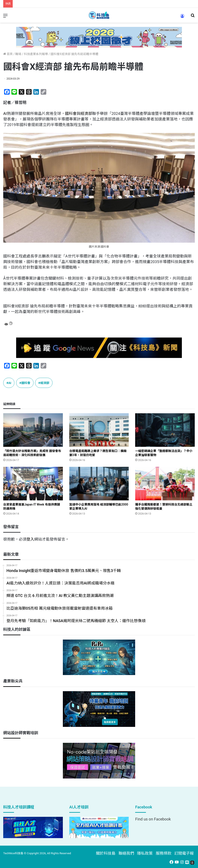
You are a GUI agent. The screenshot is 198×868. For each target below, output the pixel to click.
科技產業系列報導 (36, 54)
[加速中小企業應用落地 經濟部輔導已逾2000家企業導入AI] (99, 484)
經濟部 (86, 113)
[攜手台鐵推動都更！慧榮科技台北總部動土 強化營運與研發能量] (165, 484)
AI (5, 113)
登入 (30, 539)
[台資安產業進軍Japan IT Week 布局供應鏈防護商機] (33, 484)
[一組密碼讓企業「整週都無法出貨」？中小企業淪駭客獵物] (165, 430)
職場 (18, 54)
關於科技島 (106, 853)
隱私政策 (145, 853)
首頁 (8, 54)
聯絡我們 (126, 853)
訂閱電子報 (184, 853)
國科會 (71, 113)
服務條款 (164, 853)
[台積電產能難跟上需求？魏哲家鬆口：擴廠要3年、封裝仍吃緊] (99, 430)
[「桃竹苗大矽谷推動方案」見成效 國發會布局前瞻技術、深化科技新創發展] (33, 430)
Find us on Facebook (153, 819)
